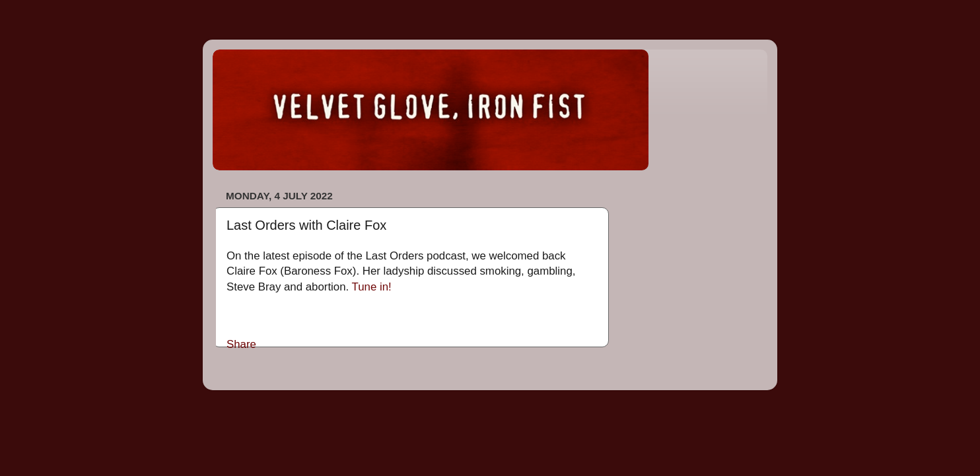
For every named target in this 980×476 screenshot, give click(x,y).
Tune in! (372, 287)
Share (241, 344)
